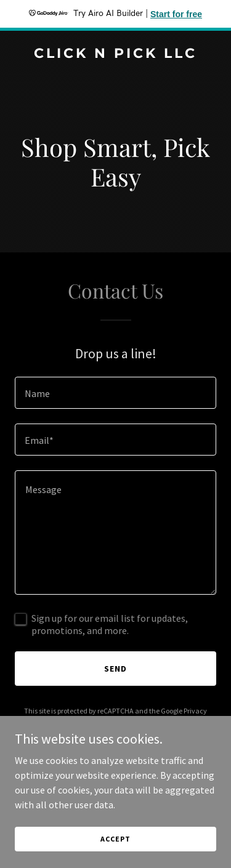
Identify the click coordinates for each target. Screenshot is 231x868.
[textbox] (115, 393)
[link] (115, 54)
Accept (115, 839)
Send (115, 669)
